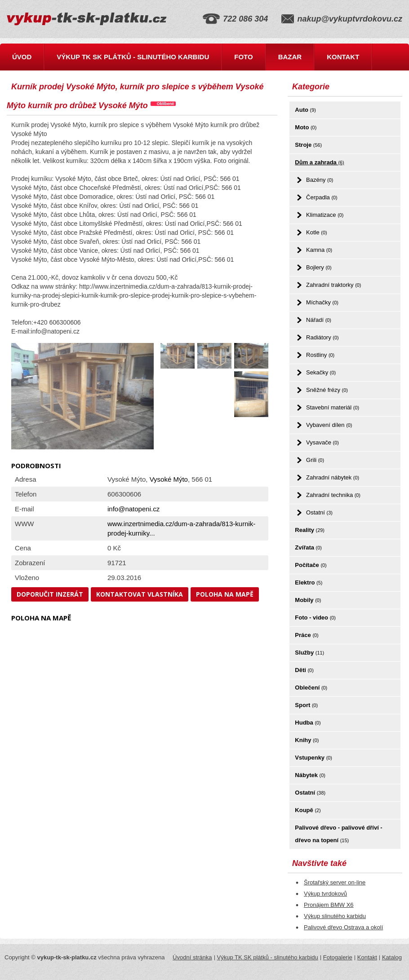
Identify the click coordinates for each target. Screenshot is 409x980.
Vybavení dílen (329, 425)
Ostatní (319, 512)
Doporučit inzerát (50, 594)
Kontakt (343, 57)
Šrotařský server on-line (335, 882)
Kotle (316, 232)
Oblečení (311, 688)
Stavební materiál (333, 407)
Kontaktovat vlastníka (140, 594)
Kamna (319, 250)
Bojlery (319, 267)
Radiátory (322, 337)
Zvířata (308, 547)
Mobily (308, 600)
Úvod (22, 57)
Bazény (320, 180)
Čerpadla (322, 197)
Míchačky (322, 302)
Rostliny (320, 355)
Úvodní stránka (192, 957)
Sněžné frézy (327, 390)
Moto (306, 127)
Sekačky (321, 372)
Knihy (307, 740)
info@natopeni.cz (133, 509)
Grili (315, 460)
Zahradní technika (333, 495)
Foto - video (315, 617)
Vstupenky (313, 758)
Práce (307, 635)
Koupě (308, 810)
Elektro (309, 582)
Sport (306, 705)
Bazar (290, 57)
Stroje (308, 145)
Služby (309, 653)
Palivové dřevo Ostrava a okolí (343, 927)
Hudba (308, 723)
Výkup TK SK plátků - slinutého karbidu (133, 57)
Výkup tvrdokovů (325, 894)
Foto (243, 57)
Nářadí (319, 320)
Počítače (311, 565)
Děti (304, 670)
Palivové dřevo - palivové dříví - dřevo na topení (338, 834)
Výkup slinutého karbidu (335, 916)
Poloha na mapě (225, 594)
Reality (310, 530)
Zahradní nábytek (333, 477)
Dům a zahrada (319, 162)
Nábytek (310, 775)
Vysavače (322, 442)
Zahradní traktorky (333, 285)
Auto (305, 110)
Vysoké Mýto (169, 479)
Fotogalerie (338, 957)
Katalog (392, 957)
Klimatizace (325, 215)
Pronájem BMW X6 (329, 905)
